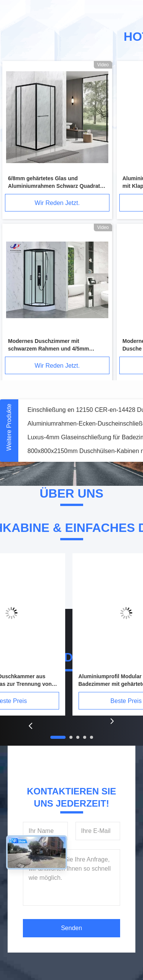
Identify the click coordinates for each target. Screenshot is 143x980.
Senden (71, 928)
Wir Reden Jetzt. (57, 203)
